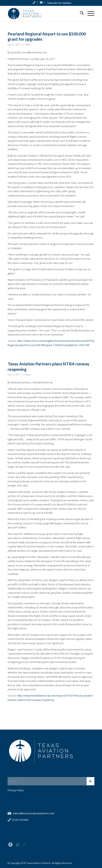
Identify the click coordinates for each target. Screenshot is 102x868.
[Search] (80, 13)
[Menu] (89, 13)
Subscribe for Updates (59, 3)
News (28, 45)
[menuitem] (34, 3)
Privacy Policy (16, 790)
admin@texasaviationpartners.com (33, 813)
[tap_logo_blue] (42, 13)
